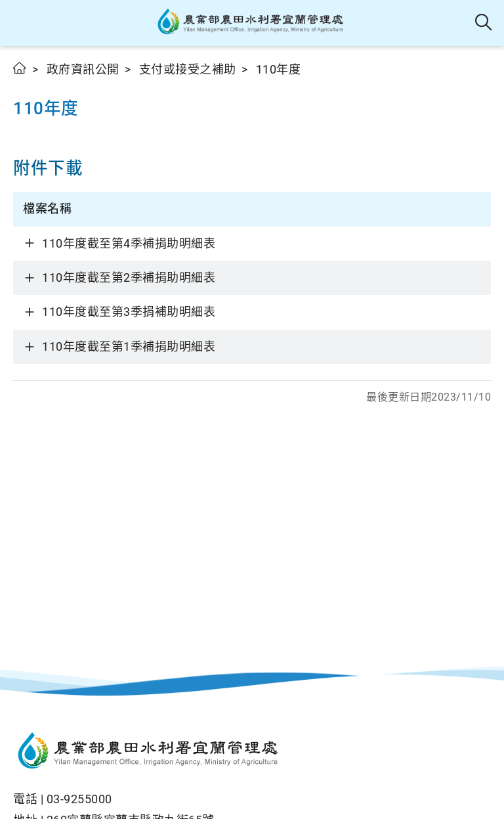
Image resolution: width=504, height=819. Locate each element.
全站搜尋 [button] (484, 23)
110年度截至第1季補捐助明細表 (129, 346)
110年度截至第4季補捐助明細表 (129, 243)
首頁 (20, 68)
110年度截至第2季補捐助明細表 (129, 277)
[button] (21, 23)
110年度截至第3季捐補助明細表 (129, 312)
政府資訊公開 (83, 69)
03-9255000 (79, 799)
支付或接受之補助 (188, 69)
